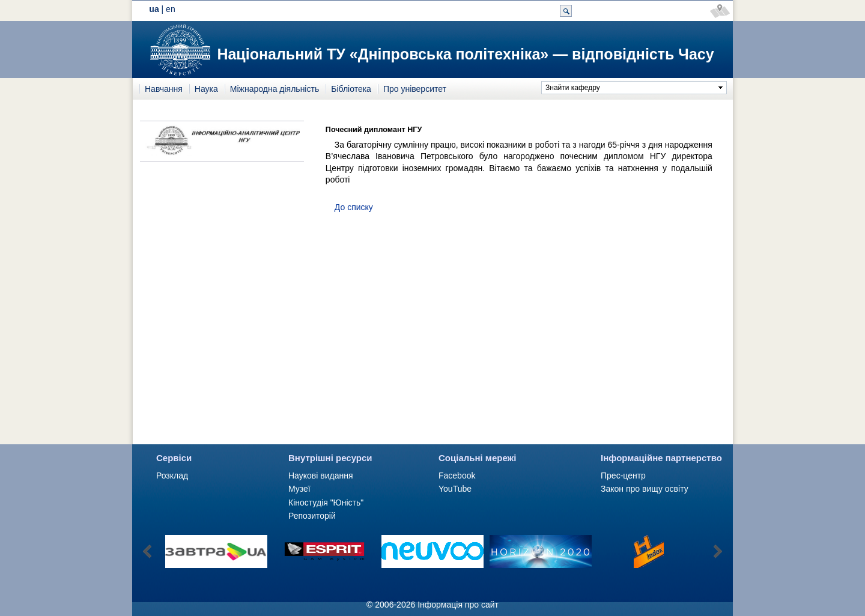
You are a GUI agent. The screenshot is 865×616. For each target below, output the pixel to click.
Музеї (299, 489)
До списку (354, 207)
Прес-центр (623, 476)
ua (154, 9)
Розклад (172, 476)
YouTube (455, 489)
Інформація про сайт (458, 605)
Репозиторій (312, 516)
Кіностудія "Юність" (326, 503)
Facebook (457, 476)
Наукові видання (321, 476)
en (171, 9)
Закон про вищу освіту (645, 489)
